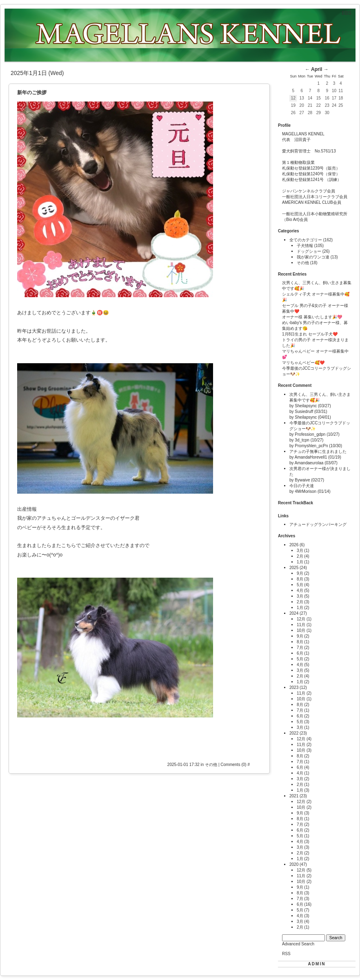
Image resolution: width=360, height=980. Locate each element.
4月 (300, 590)
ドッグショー (310, 251)
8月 (300, 579)
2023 (294, 688)
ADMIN (317, 964)
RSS (286, 954)
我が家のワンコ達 (314, 257)
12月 (301, 619)
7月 (300, 648)
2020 (294, 864)
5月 (300, 585)
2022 (294, 733)
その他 (212, 765)
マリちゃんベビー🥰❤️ (303, 363)
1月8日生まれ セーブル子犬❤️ (310, 334)
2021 (294, 796)
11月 (301, 625)
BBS (347, 13)
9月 (300, 573)
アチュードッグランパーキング (318, 524)
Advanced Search (298, 944)
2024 (294, 613)
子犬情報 (306, 246)
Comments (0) (233, 765)
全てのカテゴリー (306, 240)
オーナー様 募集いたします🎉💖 (312, 317)
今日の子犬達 (302, 486)
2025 (294, 568)
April (317, 69)
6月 (300, 653)
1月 (300, 562)
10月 (301, 630)
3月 (300, 551)
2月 (300, 556)
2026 (294, 545)
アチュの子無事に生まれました (318, 451)
